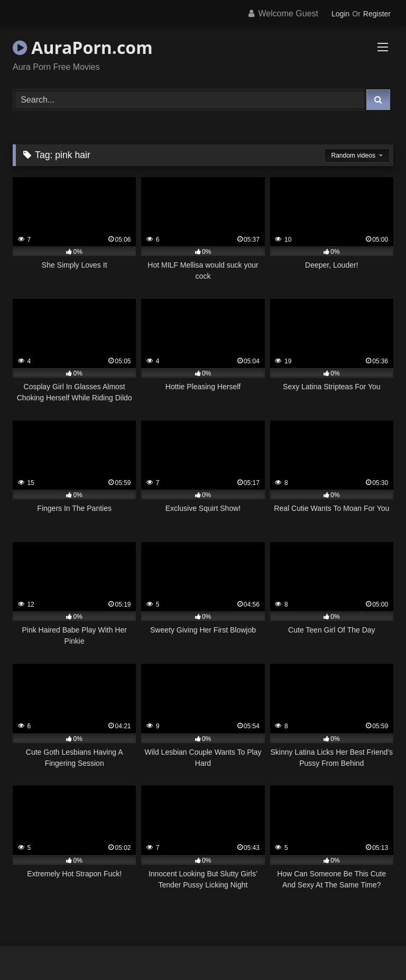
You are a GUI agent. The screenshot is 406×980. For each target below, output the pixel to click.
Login (340, 14)
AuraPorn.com (83, 47)
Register (377, 14)
